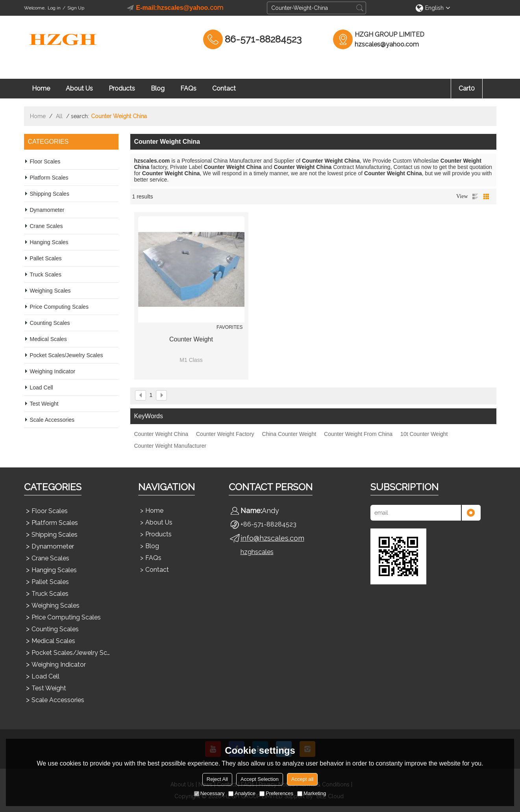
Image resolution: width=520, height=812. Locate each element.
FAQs (188, 88)
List (475, 197)
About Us (79, 88)
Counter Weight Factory (225, 434)
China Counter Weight (289, 434)
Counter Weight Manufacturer (170, 446)
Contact (224, 88)
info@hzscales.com (272, 538)
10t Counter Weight (424, 434)
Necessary (209, 793)
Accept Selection (260, 779)
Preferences (276, 793)
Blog (158, 88)
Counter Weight (191, 339)
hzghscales (257, 552)
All (59, 116)
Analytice (242, 793)
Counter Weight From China (358, 434)
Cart (467, 88)
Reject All (217, 779)
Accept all (302, 779)
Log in (54, 8)
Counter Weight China (161, 434)
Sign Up (76, 8)
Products (122, 88)
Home (41, 88)
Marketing (312, 793)
